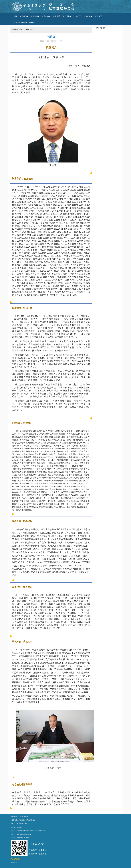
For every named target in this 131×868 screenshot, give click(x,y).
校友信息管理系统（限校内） (25, 23)
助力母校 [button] (67, 16)
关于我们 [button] (24, 16)
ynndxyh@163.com (23, 838)
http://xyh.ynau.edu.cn (24, 834)
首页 (15, 16)
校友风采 (56, 16)
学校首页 (14, 863)
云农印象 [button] (88, 16)
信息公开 (77, 16)
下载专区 (98, 16)
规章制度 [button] (46, 16)
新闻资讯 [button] (35, 16)
